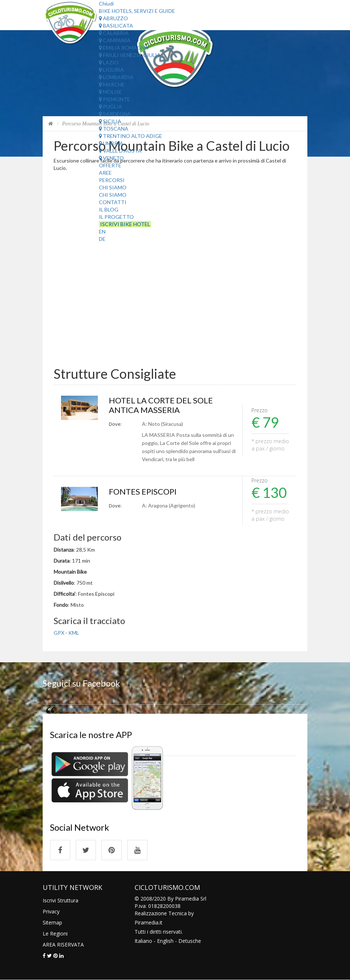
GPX (59, 633)
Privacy (51, 911)
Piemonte (115, 99)
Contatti (113, 202)
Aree (105, 173)
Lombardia (116, 77)
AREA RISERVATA (63, 945)
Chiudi (106, 3)
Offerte (110, 165)
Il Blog (109, 209)
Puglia (110, 106)
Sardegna (115, 114)
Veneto (111, 158)
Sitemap (52, 922)
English (165, 941)
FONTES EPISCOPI (143, 491)
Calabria (114, 33)
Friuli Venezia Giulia (130, 55)
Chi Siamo (113, 187)
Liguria (111, 70)
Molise (110, 92)
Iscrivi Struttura (60, 900)
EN (102, 231)
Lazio (109, 62)
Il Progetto (116, 217)
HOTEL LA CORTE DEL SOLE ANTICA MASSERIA (161, 405)
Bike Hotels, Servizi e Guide (137, 11)
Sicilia (110, 121)
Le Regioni (55, 933)
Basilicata (116, 26)
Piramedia (147, 922)
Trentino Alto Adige (131, 136)
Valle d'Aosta (120, 151)
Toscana (114, 129)
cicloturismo (77, 709)
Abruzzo (113, 18)
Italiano (143, 941)
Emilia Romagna (124, 48)
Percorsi (112, 180)
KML (74, 633)
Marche (112, 84)
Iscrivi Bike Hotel (125, 224)
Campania (115, 40)
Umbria (111, 143)
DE (102, 239)
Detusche (190, 941)
